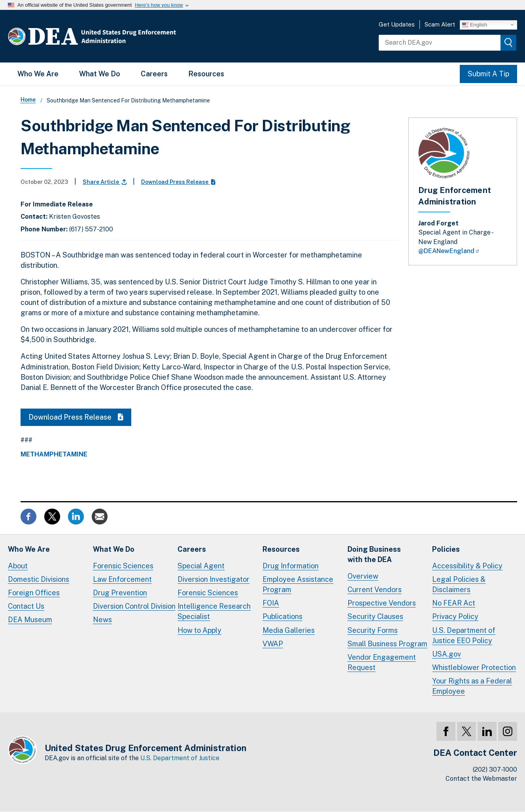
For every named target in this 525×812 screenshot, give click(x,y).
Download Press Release (178, 182)
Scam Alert (440, 24)
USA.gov (447, 654)
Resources (206, 74)
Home (28, 100)
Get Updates (397, 24)
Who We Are (38, 74)
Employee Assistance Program (298, 584)
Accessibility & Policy (467, 566)
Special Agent (201, 566)
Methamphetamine (54, 454)
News (102, 620)
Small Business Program (387, 644)
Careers (154, 74)
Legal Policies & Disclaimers (459, 584)
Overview (363, 576)
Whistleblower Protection (474, 667)
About (18, 566)
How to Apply (199, 630)
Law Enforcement (122, 579)
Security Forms (373, 630)
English (475, 25)
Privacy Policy (455, 616)
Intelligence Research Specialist (214, 611)
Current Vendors (375, 590)
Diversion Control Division (134, 606)
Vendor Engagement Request (382, 662)
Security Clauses (375, 616)
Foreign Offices (34, 593)
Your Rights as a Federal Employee (472, 686)
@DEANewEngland (449, 251)
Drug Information (291, 566)
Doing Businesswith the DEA (374, 554)
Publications (282, 616)
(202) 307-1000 (495, 769)
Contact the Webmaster (481, 779)
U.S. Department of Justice (180, 758)
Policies (446, 549)
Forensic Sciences (123, 566)
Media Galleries (289, 630)
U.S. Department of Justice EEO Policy (464, 635)
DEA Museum (30, 620)
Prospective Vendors (382, 603)
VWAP (273, 644)
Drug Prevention (120, 593)
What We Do (100, 74)
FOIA (271, 603)
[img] (508, 43)
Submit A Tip (488, 74)
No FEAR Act (454, 603)
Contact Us (26, 606)
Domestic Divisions (39, 579)
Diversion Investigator (213, 579)
